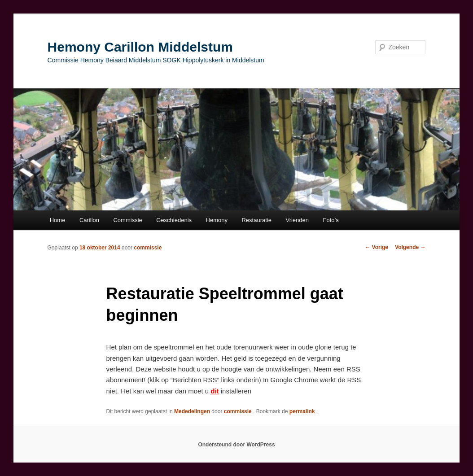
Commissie (127, 220)
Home (58, 220)
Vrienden (297, 220)
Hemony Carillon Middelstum (140, 47)
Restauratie (256, 220)
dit (215, 391)
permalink (303, 411)
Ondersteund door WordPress (236, 445)
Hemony (217, 220)
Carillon (89, 220)
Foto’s (331, 220)
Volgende (410, 247)
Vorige (377, 247)
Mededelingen (192, 411)
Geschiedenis (174, 220)
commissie (148, 248)
